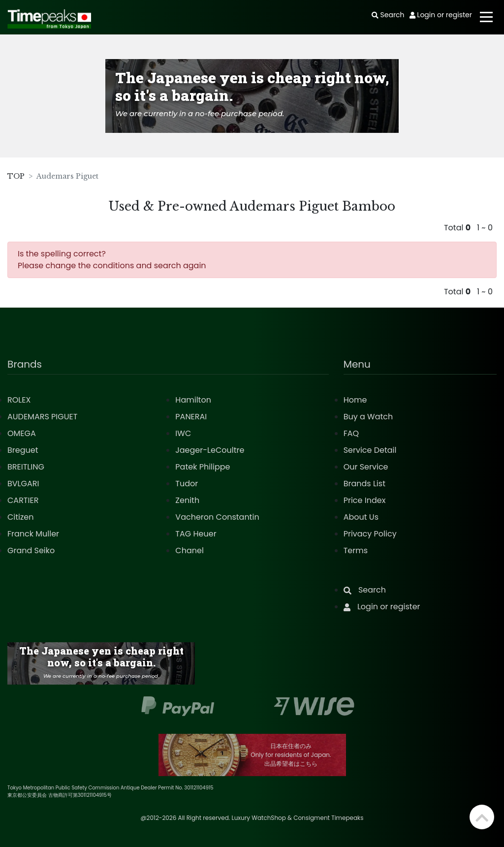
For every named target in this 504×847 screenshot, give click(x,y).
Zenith (187, 500)
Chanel (189, 550)
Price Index (365, 500)
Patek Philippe (203, 467)
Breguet (23, 450)
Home (355, 400)
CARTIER (23, 500)
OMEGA (22, 433)
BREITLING (26, 467)
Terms (356, 550)
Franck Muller (33, 534)
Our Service (366, 467)
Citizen (21, 517)
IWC (183, 433)
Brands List (364, 484)
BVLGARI (23, 484)
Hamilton (193, 400)
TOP (16, 176)
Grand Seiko (31, 550)
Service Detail (370, 450)
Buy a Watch (368, 417)
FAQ (351, 433)
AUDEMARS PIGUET (42, 417)
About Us (361, 517)
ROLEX (19, 400)
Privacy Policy (370, 534)
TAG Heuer (196, 534)
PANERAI (191, 417)
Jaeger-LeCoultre (210, 450)
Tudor (187, 484)
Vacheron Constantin (217, 517)
